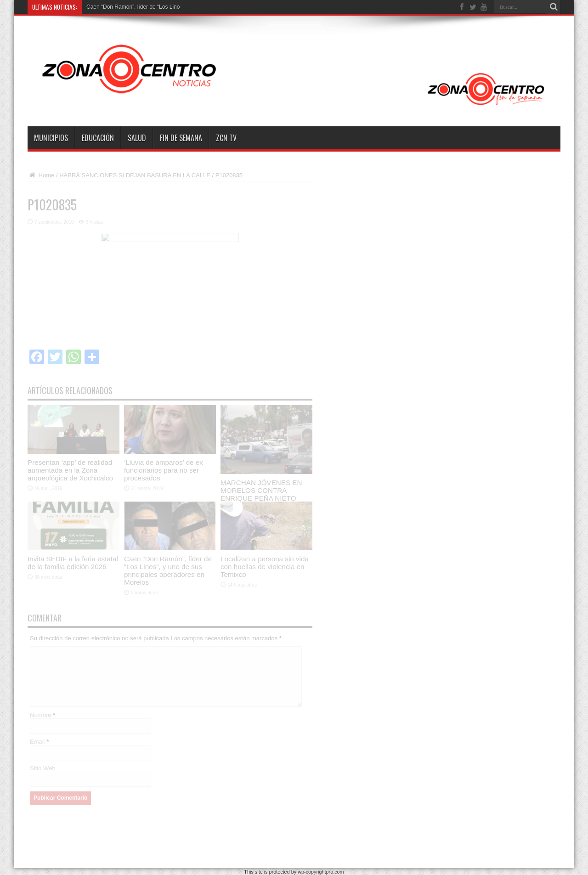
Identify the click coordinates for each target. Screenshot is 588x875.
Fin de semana (181, 138)
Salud (137, 138)
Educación (98, 138)
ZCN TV (226, 138)
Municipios (51, 138)
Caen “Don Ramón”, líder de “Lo (126, 7)
